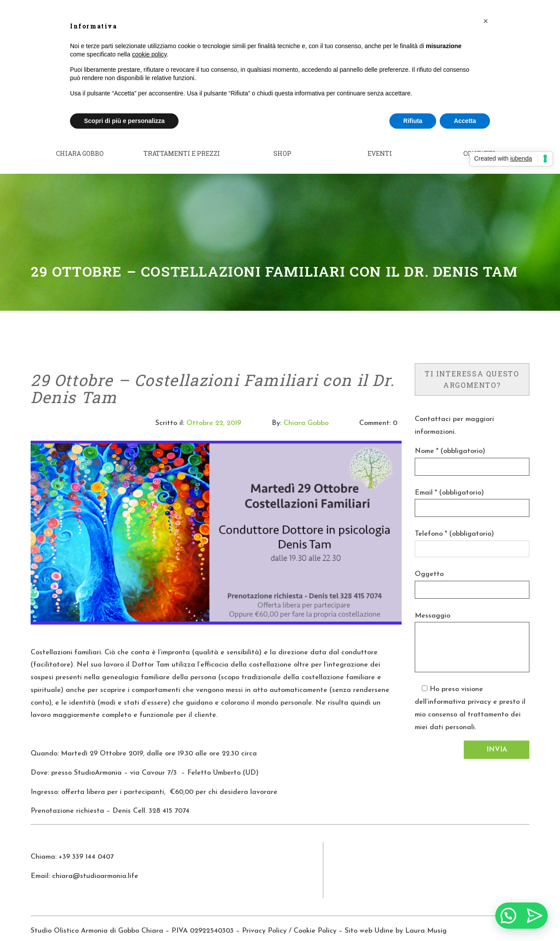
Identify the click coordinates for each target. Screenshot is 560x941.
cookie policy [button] (149, 54)
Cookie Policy (315, 919)
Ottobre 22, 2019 (214, 411)
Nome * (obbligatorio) (450, 439)
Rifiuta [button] (413, 121)
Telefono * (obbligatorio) (454, 523)
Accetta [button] (465, 121)
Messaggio (432, 604)
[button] (486, 21)
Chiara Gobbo (306, 411)
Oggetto (429, 562)
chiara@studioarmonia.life (95, 864)
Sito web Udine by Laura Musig (397, 919)
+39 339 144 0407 (86, 846)
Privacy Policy (264, 919)
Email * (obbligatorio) (449, 481)
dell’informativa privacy (453, 691)
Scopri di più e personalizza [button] (124, 121)
